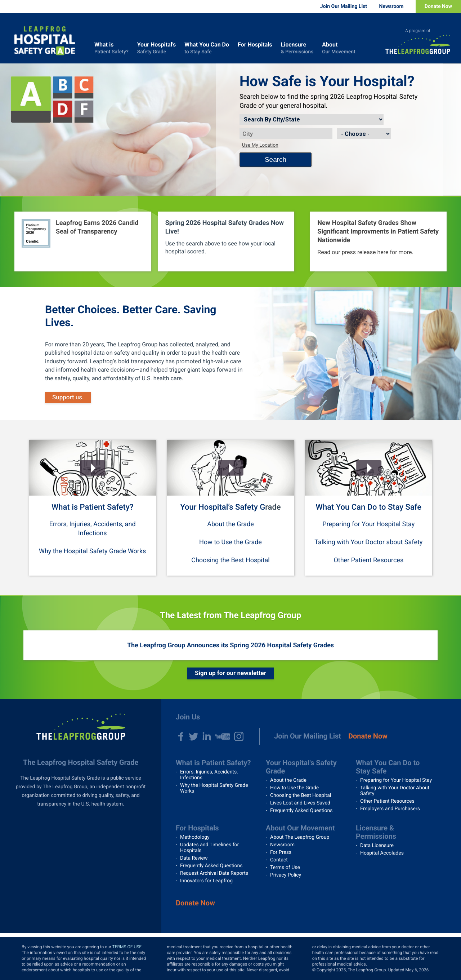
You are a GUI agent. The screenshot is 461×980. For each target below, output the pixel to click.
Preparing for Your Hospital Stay (368, 524)
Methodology (195, 837)
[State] (364, 134)
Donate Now (438, 6)
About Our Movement (300, 828)
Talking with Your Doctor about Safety (368, 542)
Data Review (194, 858)
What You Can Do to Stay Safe (369, 507)
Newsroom (391, 6)
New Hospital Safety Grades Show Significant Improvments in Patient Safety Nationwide (378, 232)
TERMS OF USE (127, 947)
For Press (281, 852)
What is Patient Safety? (92, 507)
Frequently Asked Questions (301, 811)
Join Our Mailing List (344, 6)
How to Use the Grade (230, 542)
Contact (279, 860)
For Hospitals (255, 48)
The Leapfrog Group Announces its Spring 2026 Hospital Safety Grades (230, 645)
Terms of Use (285, 868)
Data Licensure (377, 846)
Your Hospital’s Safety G (223, 507)
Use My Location (260, 145)
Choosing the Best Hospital (230, 560)
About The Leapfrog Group (300, 837)
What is (111, 48)
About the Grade (230, 524)
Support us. (68, 398)
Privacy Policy (286, 875)
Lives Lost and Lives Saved (300, 803)
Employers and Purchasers (390, 809)
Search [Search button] (276, 159)
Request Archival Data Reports (214, 873)
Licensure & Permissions (376, 832)
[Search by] (312, 119)
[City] (286, 134)
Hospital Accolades (382, 853)
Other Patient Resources (368, 560)
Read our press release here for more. (365, 252)
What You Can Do (207, 48)
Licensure (297, 48)
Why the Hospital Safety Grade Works (92, 551)
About (339, 48)
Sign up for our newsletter (230, 673)
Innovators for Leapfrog (206, 881)
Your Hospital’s (157, 48)
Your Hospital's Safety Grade (301, 767)
